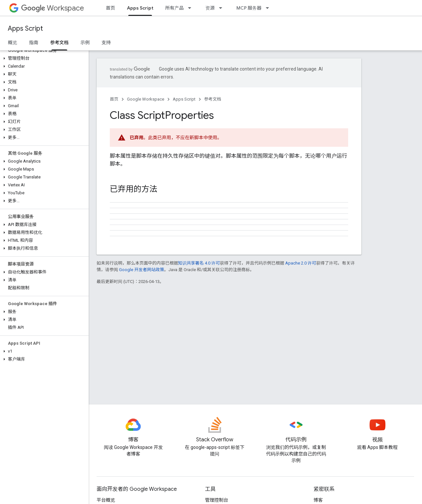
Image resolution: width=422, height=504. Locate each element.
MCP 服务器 (249, 8)
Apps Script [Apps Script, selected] (140, 8)
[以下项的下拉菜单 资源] (223, 8)
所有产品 (174, 8)
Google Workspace (146, 99)
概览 (13, 43)
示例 (85, 43)
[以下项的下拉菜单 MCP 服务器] (269, 8)
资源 (210, 8)
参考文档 (213, 99)
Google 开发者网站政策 (142, 270)
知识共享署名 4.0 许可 (199, 263)
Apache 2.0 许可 (301, 263)
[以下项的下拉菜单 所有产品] (192, 8)
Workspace (53, 8)
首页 (110, 8)
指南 (34, 43)
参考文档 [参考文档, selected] (59, 43)
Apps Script (25, 29)
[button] (43, 58)
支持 (106, 43)
